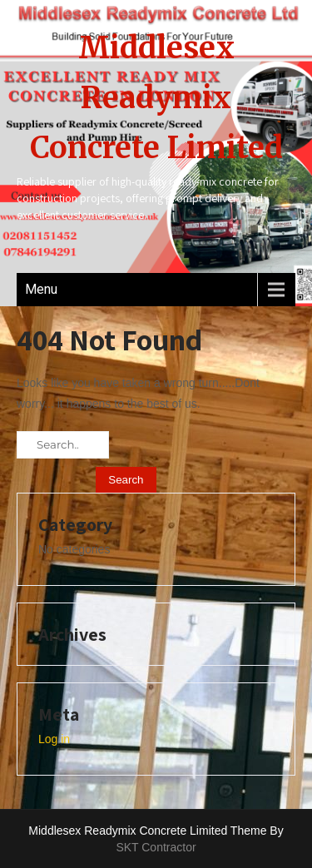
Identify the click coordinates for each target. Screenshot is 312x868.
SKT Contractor (156, 847)
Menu (41, 289)
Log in (54, 739)
